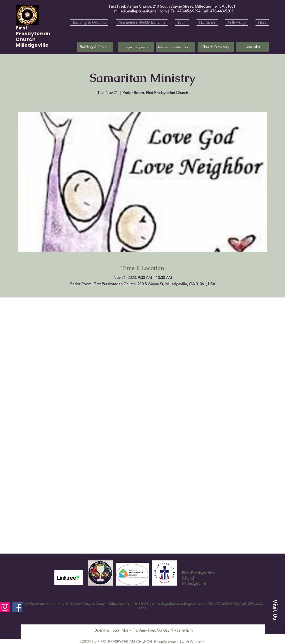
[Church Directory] (216, 47)
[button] (136, 47)
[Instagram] (5, 607)
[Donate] (252, 47)
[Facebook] (17, 607)
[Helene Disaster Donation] (176, 47)
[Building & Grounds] (95, 47)
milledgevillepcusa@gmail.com (140, 11)
